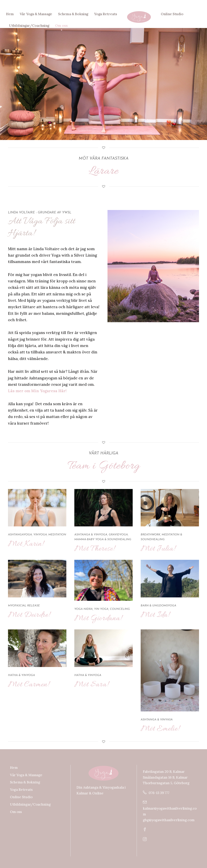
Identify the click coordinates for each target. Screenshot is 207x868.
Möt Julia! (158, 549)
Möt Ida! (155, 615)
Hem (10, 14)
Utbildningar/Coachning (29, 26)
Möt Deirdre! (29, 615)
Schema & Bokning (73, 14)
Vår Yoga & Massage (36, 14)
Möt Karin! (26, 544)
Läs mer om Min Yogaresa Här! (37, 391)
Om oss (61, 26)
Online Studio (172, 14)
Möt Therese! (94, 549)
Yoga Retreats (106, 14)
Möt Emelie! (160, 729)
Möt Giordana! (98, 618)
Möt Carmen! (28, 685)
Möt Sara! (91, 685)
